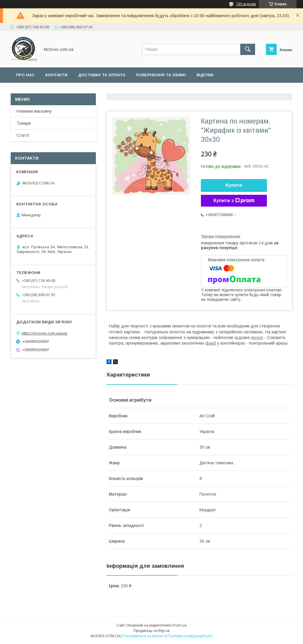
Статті (23, 135)
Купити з (234, 201)
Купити (234, 185)
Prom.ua (179, 625)
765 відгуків (246, 4)
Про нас (25, 75)
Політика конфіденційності (190, 636)
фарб (211, 343)
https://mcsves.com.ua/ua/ (45, 333)
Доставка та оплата (102, 75)
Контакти (56, 75)
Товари (24, 123)
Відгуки (205, 75)
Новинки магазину (34, 111)
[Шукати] (248, 49)
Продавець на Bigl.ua (151, 631)
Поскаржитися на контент (144, 636)
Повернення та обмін (161, 75)
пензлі (257, 338)
